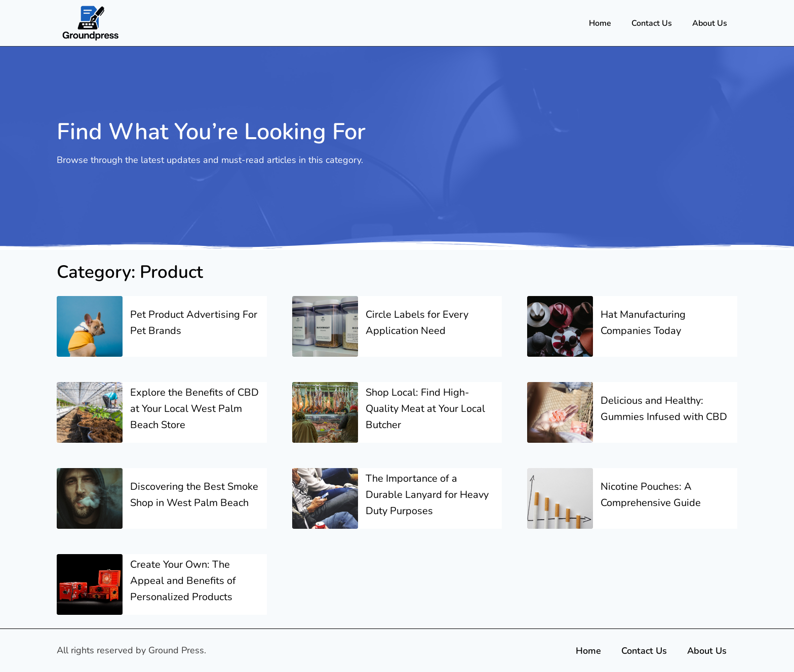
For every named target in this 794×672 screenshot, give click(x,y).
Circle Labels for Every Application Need (417, 323)
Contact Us (652, 23)
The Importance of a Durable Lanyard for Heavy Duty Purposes (427, 495)
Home (600, 23)
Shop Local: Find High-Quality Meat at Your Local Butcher (425, 409)
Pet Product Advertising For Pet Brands (194, 323)
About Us (710, 23)
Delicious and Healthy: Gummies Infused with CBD (664, 409)
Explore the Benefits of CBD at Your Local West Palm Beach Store (194, 409)
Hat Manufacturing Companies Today (643, 323)
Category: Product (130, 272)
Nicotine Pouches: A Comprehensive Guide (651, 495)
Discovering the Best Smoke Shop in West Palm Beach (194, 495)
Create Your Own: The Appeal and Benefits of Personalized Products (183, 581)
